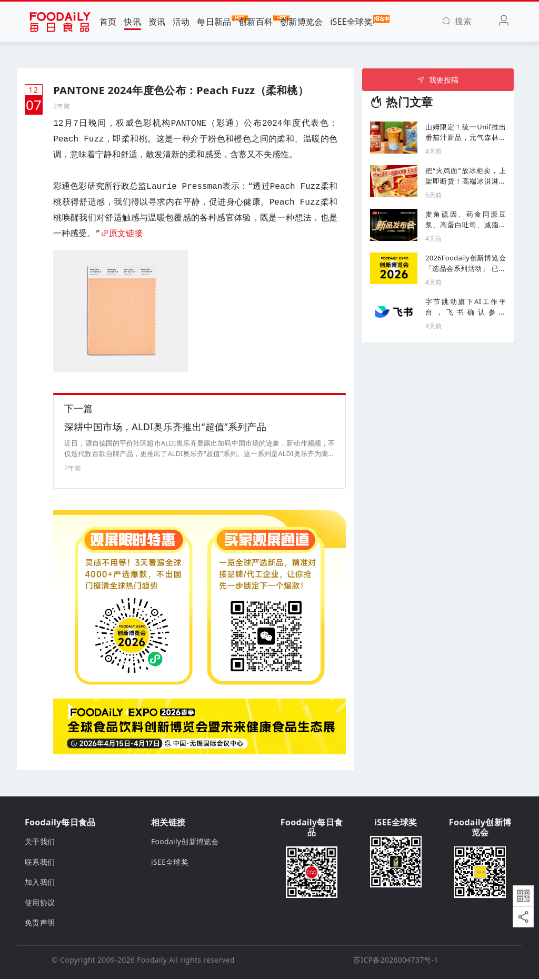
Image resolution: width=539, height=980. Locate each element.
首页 (108, 22)
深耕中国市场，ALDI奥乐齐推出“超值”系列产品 (165, 428)
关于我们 (40, 843)
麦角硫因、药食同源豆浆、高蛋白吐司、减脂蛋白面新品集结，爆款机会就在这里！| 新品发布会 (466, 220)
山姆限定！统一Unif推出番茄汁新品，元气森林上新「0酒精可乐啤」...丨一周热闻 (466, 132)
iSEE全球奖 (351, 21)
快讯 (132, 22)
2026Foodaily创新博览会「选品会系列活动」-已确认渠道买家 (466, 263)
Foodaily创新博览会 (185, 843)
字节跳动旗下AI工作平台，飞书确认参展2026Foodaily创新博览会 (466, 307)
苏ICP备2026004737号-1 (396, 961)
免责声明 (40, 923)
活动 (181, 22)
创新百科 (256, 21)
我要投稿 (438, 80)
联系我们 (40, 863)
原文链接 (122, 234)
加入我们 (40, 883)
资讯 (157, 22)
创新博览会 (301, 22)
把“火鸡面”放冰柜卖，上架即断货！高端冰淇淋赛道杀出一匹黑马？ (466, 176)
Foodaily (152, 961)
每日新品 (214, 21)
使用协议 (40, 903)
